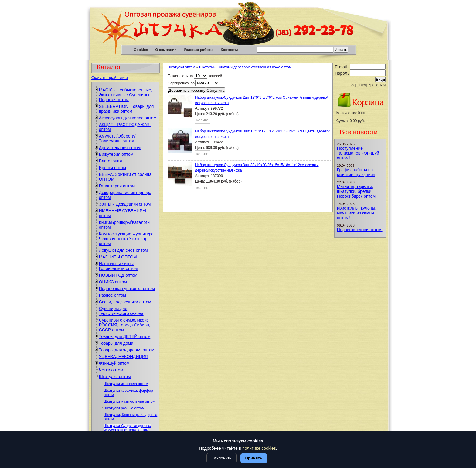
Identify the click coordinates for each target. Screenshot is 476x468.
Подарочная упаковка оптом (127, 289)
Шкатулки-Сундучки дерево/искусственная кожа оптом (127, 428)
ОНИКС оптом (113, 282)
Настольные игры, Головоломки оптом (118, 266)
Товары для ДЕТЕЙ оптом (125, 336)
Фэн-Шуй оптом (114, 363)
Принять (254, 458)
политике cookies (259, 448)
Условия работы (199, 50)
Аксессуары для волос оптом (128, 118)
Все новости (359, 132)
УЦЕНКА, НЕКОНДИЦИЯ (124, 357)
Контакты (229, 50)
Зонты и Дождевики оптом (125, 204)
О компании (166, 50)
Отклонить (222, 458)
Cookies (141, 50)
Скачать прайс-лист (110, 78)
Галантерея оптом (117, 186)
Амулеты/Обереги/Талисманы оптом (117, 138)
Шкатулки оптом (115, 377)
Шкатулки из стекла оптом (126, 384)
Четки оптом (111, 370)
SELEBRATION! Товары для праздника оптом (126, 109)
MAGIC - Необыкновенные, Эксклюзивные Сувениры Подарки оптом (126, 95)
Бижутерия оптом (116, 154)
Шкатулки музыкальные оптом (129, 401)
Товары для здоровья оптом (127, 350)
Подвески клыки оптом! (360, 230)
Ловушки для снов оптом (123, 250)
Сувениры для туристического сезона (121, 311)
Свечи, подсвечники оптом (125, 302)
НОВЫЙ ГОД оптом (118, 275)
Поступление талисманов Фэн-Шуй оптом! (358, 153)
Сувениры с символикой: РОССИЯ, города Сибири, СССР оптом (125, 325)
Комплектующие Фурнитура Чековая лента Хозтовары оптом (126, 239)
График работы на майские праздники (356, 172)
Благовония (110, 161)
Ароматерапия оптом (120, 148)
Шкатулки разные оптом (124, 408)
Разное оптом (112, 295)
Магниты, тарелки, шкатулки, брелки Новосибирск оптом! (357, 191)
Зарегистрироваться (368, 85)
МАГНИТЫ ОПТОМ (118, 257)
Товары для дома (116, 343)
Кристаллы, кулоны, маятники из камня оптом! (357, 213)
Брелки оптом (112, 168)
